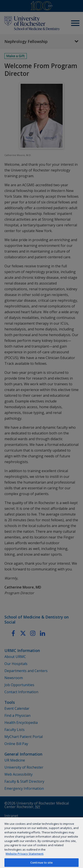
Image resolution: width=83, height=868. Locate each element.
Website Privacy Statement (24, 854)
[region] (41, 842)
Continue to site (41, 862)
